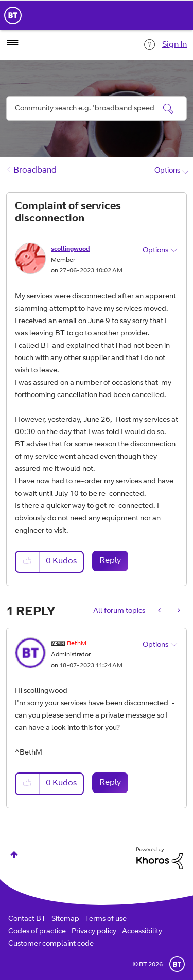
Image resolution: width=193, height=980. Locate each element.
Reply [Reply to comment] (110, 783)
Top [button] (14, 854)
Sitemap (65, 919)
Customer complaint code (51, 944)
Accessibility (142, 932)
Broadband (35, 171)
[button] (28, 562)
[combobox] (97, 108)
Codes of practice (37, 932)
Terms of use (106, 919)
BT (177, 964)
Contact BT (27, 919)
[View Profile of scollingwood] (70, 249)
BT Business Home (13, 15)
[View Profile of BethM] (77, 644)
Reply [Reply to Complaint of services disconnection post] (110, 561)
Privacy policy (94, 932)
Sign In (174, 45)
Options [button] (167, 171)
